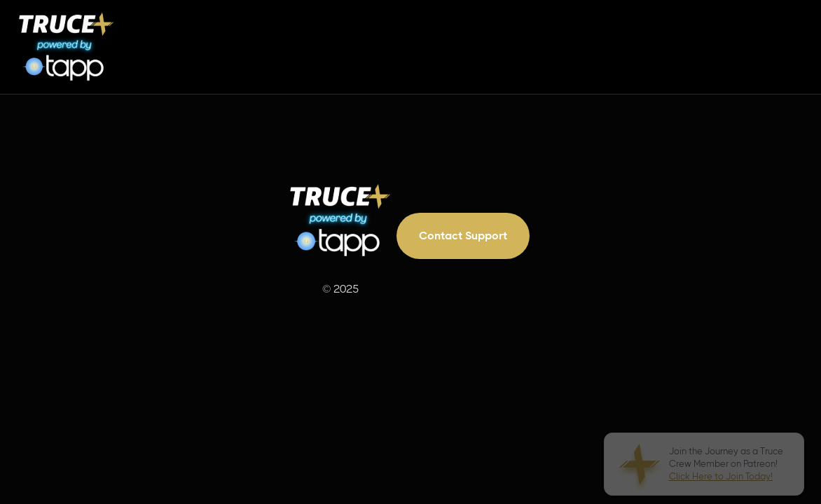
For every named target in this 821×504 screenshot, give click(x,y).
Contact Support (463, 236)
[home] (67, 47)
